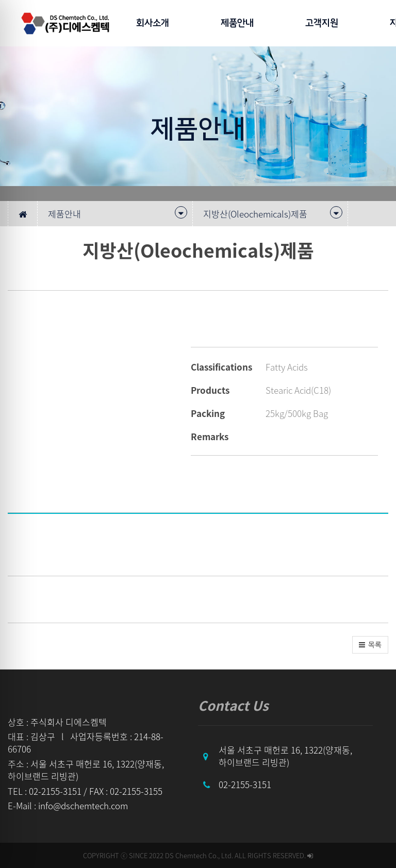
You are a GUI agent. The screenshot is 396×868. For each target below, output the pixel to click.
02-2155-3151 (245, 784)
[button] (370, 645)
